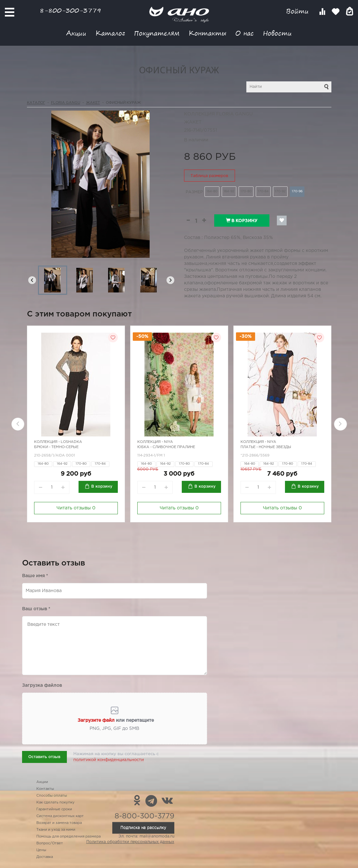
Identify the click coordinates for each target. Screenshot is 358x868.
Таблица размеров (209, 176)
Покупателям (157, 33)
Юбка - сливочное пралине (166, 447)
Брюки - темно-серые (56, 447)
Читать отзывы (76, 508)
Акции (76, 33)
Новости (277, 33)
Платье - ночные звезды (266, 447)
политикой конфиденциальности (109, 760)
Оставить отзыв (44, 757)
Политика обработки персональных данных (130, 842)
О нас (245, 33)
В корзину (242, 220)
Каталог (110, 33)
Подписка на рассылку (143, 828)
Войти (298, 11)
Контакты (207, 33)
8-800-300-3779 (70, 10)
